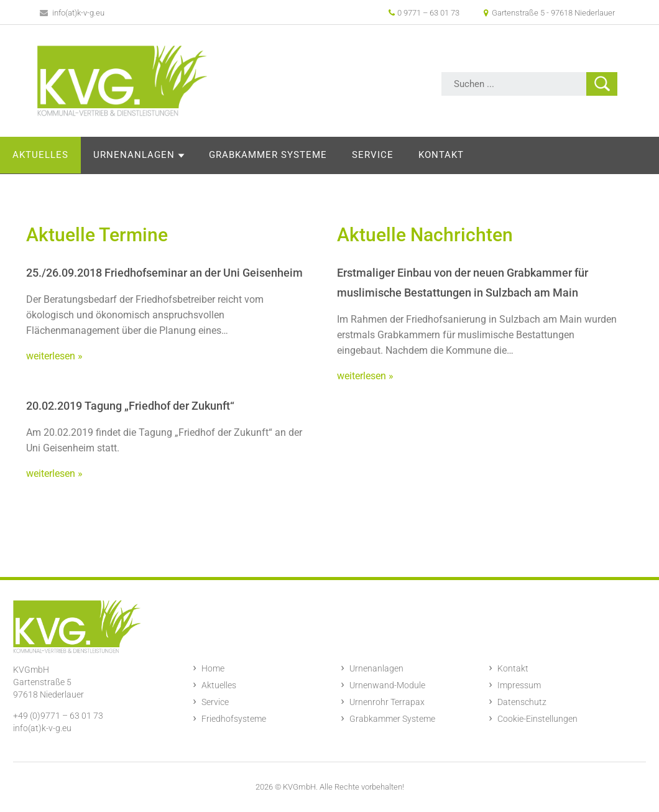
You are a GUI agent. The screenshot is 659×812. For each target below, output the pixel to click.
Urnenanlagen (224, 155)
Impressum (519, 685)
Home (213, 668)
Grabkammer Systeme (358, 155)
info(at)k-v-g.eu (72, 13)
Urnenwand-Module (387, 685)
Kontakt (531, 155)
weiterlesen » (54, 356)
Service (463, 155)
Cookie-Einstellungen (537, 719)
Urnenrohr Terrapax (387, 702)
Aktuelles (131, 155)
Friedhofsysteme (234, 719)
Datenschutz (522, 702)
